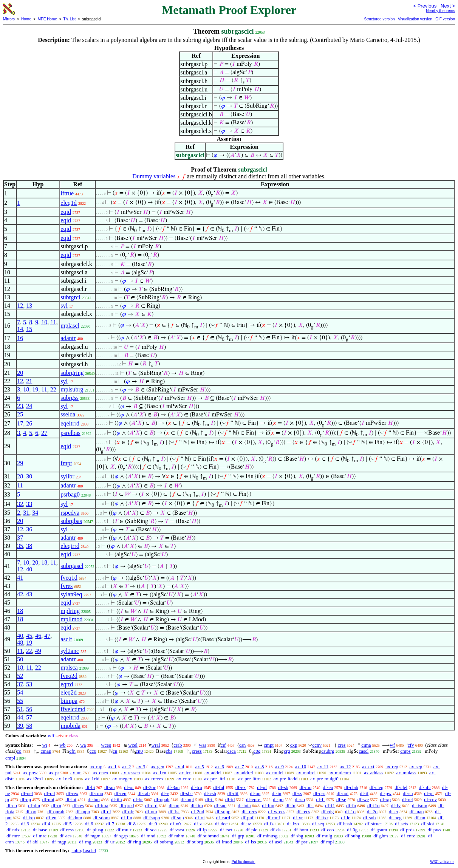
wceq (106, 745)
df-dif (233, 793)
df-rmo (96, 793)
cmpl (10, 758)
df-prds (407, 830)
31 (26, 513)
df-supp (223, 812)
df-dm (34, 805)
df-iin (117, 799)
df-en (51, 818)
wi (45, 745)
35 (20, 546)
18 (26, 389)
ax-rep (392, 767)
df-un (255, 793)
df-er (394, 812)
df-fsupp (152, 818)
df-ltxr (322, 818)
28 (20, 476)
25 (20, 414)
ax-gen (157, 767)
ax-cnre (184, 779)
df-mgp (59, 842)
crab (178, 745)
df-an (109, 787)
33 (29, 504)
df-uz (246, 824)
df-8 (132, 824)
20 (20, 373)
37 (20, 538)
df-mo (305, 787)
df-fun (268, 805)
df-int (71, 799)
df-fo (351, 805)
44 (20, 717)
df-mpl (327, 842)
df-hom (301, 830)
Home (26, 19)
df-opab (162, 799)
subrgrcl (70, 297)
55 (20, 701)
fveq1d (69, 578)
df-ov (31, 812)
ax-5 (200, 767)
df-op (26, 799)
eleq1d (69, 203)
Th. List (70, 19)
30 (29, 476)
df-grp (238, 836)
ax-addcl (213, 773)
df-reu (121, 793)
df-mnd (148, 836)
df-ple (251, 830)
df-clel (401, 787)
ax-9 (279, 767)
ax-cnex (101, 773)
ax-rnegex (122, 779)
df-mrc (39, 836)
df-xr (298, 818)
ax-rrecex (154, 779)
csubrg (328, 751)
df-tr (210, 799)
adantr (68, 338)
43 (29, 594)
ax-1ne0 (64, 779)
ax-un (76, 773)
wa (83, 745)
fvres (67, 586)
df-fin (127, 818)
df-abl (33, 842)
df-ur (109, 842)
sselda (68, 414)
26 (29, 423)
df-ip (202, 830)
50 (20, 659)
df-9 (153, 824)
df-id (230, 799)
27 (44, 433)
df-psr (301, 842)
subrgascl (72, 566)
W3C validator (442, 862)
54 (20, 692)
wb (63, 745)
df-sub (369, 818)
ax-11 (323, 767)
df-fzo (293, 824)
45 (29, 636)
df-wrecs (277, 812)
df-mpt (187, 799)
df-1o (350, 812)
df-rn (56, 805)
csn (242, 745)
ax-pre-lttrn (250, 779)
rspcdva (70, 513)
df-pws (434, 830)
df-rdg (328, 812)
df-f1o (374, 805)
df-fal (219, 787)
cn (115, 751)
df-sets (402, 824)
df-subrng (164, 842)
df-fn (291, 805)
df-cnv (430, 799)
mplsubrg (72, 389)
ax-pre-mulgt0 (324, 779)
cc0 (93, 751)
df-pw (386, 793)
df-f (310, 805)
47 (47, 636)
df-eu (328, 787)
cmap (46, 751)
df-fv (396, 805)
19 (35, 389)
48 (20, 643)
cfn (72, 751)
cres (342, 745)
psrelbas (70, 433)
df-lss (251, 842)
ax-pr (54, 773)
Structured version (379, 19)
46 (38, 636)
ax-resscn (131, 773)
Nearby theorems (440, 11)
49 (38, 651)
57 (29, 717)
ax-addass (374, 773)
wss (203, 745)
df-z (198, 824)
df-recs (303, 812)
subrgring (72, 373)
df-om (151, 812)
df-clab (351, 787)
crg (287, 751)
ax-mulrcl (306, 773)
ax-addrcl (244, 773)
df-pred (127, 805)
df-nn (420, 818)
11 (53, 322)
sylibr (67, 476)
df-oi (200, 818)
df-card (223, 818)
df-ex (241, 787)
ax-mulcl (275, 773)
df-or (129, 787)
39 (20, 726)
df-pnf (248, 818)
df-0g (352, 830)
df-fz (269, 824)
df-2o (372, 812)
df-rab (144, 793)
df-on (174, 805)
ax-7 (239, 767)
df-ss (297, 793)
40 (29, 569)
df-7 (110, 824)
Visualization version (415, 19)
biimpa (69, 701)
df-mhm (176, 836)
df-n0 (175, 824)
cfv (411, 745)
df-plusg (95, 830)
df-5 (68, 824)
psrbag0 (70, 494)
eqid (66, 212)
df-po (278, 799)
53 (29, 684)
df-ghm (381, 836)
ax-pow (30, 773)
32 (20, 504)
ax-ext (368, 767)
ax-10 (301, 767)
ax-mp (96, 767)
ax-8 (259, 767)
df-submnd (208, 836)
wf (392, 745)
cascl (364, 751)
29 (20, 463)
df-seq (318, 824)
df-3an (173, 787)
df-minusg (267, 836)
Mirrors (9, 19)
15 (29, 329)
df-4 (46, 824)
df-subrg (195, 842)
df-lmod (224, 842)
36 (29, 529)
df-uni (48, 799)
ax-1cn (160, 773)
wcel (133, 745)
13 (29, 306)
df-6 (89, 824)
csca (231, 751)
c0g (257, 751)
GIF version (445, 19)
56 (29, 709)
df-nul (343, 793)
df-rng (85, 842)
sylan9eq (71, 594)
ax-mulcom (340, 773)
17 (20, 423)
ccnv (317, 745)
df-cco (327, 830)
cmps (405, 751)
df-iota (244, 805)
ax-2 (126, 767)
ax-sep (416, 767)
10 (44, 322)
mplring (70, 611)
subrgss (70, 398)
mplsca (69, 668)
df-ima (102, 805)
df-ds (276, 830)
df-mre (13, 836)
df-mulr (124, 830)
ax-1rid (93, 779)
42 (20, 594)
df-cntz (408, 836)
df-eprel (254, 799)
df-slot (428, 824)
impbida (70, 726)
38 (29, 546)
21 (29, 381)
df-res (78, 805)
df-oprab (56, 812)
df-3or (149, 787)
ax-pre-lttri (215, 779)
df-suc (220, 805)
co (19, 751)
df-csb (210, 793)
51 (20, 709)
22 (53, 389)
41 (20, 578)
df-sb (283, 787)
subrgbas (71, 521)
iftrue (67, 193)
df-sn (408, 793)
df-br (138, 799)
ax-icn (185, 773)
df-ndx (13, 830)
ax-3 (141, 767)
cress (197, 751)
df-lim (197, 805)
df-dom (75, 818)
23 (20, 406)
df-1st (174, 812)
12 (20, 306)
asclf (66, 639)
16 (20, 338)
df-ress (67, 830)
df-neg (395, 818)
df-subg (353, 836)
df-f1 (330, 805)
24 (29, 406)
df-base (40, 830)
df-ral (50, 793)
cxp (294, 745)
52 (20, 676)
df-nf (262, 787)
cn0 (139, 751)
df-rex (72, 793)
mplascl (70, 326)
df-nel (27, 793)
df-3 (25, 824)
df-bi (90, 787)
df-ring (134, 842)
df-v (165, 793)
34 (35, 513)
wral (156, 745)
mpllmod (71, 619)
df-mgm (93, 836)
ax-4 (180, 767)
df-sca (150, 830)
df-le (346, 818)
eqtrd (67, 684)
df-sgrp (121, 836)
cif (223, 745)
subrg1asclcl (84, 850)
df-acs (66, 836)
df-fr (320, 799)
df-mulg (324, 836)
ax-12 (345, 767)
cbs (169, 751)
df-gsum (379, 830)
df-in (276, 793)
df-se (341, 799)
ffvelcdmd (73, 709)
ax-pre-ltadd (286, 779)
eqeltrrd (70, 423)
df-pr (429, 793)
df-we (363, 799)
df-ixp (29, 818)
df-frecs (249, 812)
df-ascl (276, 842)
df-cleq (377, 787)
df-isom (419, 805)
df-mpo (83, 812)
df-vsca (177, 830)
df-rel (408, 799)
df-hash (345, 824)
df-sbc (186, 793)
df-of (106, 812)
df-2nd (198, 812)
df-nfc (425, 787)
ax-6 (220, 767)
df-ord (151, 805)
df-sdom (101, 818)
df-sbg (297, 836)
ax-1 (112, 767)
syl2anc (70, 651)
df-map (417, 812)
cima (366, 745)
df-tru (197, 787)
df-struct (373, 824)
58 (29, 726)
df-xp (385, 799)
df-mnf (273, 818)
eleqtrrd (70, 546)
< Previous (425, 6)
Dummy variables (154, 176)
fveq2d (69, 676)
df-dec (221, 824)
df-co (12, 805)
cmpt (269, 745)
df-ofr (128, 812)
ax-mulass (406, 773)
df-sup (177, 818)
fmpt (66, 463)
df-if (364, 793)
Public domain (244, 862)
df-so (300, 799)
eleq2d (69, 692)
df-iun (94, 799)
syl (64, 306)
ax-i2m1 (35, 779)
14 (20, 329)
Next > (448, 6)
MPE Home (47, 19)
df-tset (226, 830)
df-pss (319, 793)
